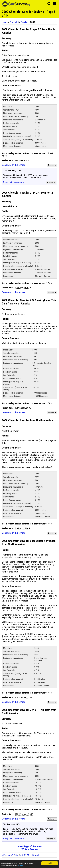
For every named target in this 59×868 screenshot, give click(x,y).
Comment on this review (13, 165)
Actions (52, 165)
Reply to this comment (14, 182)
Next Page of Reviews (30, 847)
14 (33, 855)
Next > (38, 855)
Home (5, 22)
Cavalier (24, 22)
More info (22, 866)
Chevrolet (14, 22)
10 (28, 855)
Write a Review (30, 849)
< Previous (7, 855)
